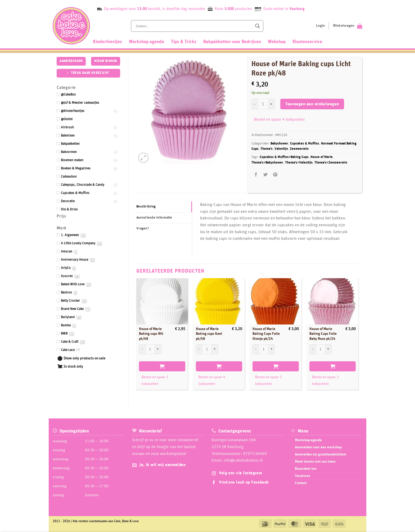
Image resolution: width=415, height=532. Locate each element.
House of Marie (322, 157)
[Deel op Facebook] (256, 175)
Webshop (277, 42)
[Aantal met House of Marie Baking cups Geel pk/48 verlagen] (199, 349)
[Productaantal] (263, 104)
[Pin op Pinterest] (275, 175)
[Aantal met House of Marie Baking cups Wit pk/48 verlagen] (142, 349)
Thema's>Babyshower (267, 163)
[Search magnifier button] (258, 26)
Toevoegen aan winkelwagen (312, 104)
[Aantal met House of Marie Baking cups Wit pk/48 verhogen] (158, 349)
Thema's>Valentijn (299, 163)
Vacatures (303, 476)
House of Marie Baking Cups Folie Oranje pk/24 (266, 334)
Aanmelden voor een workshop (318, 447)
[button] (143, 158)
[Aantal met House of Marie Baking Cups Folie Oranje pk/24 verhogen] (272, 349)
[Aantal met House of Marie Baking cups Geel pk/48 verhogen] (215, 349)
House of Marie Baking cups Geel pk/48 (209, 334)
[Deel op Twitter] (266, 175)
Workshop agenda (146, 42)
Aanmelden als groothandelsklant (321, 454)
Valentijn (281, 149)
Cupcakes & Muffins (305, 144)
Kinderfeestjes (107, 42)
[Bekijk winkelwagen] (348, 26)
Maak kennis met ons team (315, 462)
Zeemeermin (299, 149)
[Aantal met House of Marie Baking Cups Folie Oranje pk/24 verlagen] (256, 349)
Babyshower (279, 144)
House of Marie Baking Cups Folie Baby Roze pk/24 (323, 334)
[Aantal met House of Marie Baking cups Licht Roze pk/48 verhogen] (272, 104)
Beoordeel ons (306, 469)
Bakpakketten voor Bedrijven (232, 42)
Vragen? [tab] (143, 229)
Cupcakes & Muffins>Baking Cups (284, 157)
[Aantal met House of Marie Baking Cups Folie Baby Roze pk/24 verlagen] (313, 349)
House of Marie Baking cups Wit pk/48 (151, 334)
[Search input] (193, 26)
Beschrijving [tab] (146, 207)
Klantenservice (307, 42)
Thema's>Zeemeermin (331, 163)
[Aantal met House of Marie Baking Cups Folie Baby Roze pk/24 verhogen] (328, 349)
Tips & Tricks (184, 42)
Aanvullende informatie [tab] (154, 218)
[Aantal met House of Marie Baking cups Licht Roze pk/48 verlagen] (255, 104)
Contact (301, 483)
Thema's (267, 149)
